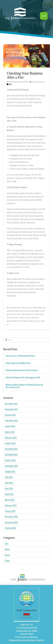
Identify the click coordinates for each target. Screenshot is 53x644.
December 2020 (11, 517)
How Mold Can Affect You (18, 363)
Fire (9, 84)
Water (7, 561)
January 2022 (10, 443)
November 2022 (11, 409)
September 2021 (11, 466)
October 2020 (10, 528)
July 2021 (9, 477)
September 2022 (11, 421)
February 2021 (11, 505)
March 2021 (10, 500)
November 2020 (11, 522)
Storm (7, 555)
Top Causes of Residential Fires (20, 356)
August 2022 (10, 426)
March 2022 (10, 432)
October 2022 (10, 415)
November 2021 (11, 455)
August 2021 (10, 472)
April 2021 (9, 494)
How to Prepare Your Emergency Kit (23, 377)
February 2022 (11, 438)
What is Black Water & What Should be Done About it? (24, 386)
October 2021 (10, 460)
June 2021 (9, 483)
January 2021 (10, 511)
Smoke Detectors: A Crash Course (22, 370)
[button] (44, 16)
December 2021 (11, 449)
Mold (7, 549)
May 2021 (9, 489)
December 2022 (11, 404)
